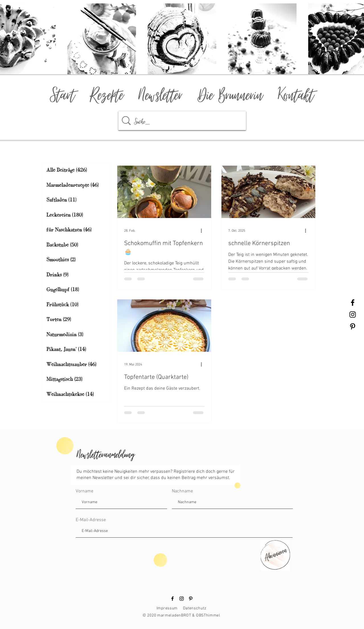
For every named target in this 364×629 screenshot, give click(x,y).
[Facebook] (172, 599)
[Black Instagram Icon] (353, 314)
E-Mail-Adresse (91, 520)
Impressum (167, 608)
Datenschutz (195, 608)
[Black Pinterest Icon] (353, 326)
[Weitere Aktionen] (203, 231)
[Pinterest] (191, 599)
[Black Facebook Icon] (353, 303)
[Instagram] (182, 599)
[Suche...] (184, 121)
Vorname (85, 491)
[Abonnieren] (275, 553)
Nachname (182, 491)
